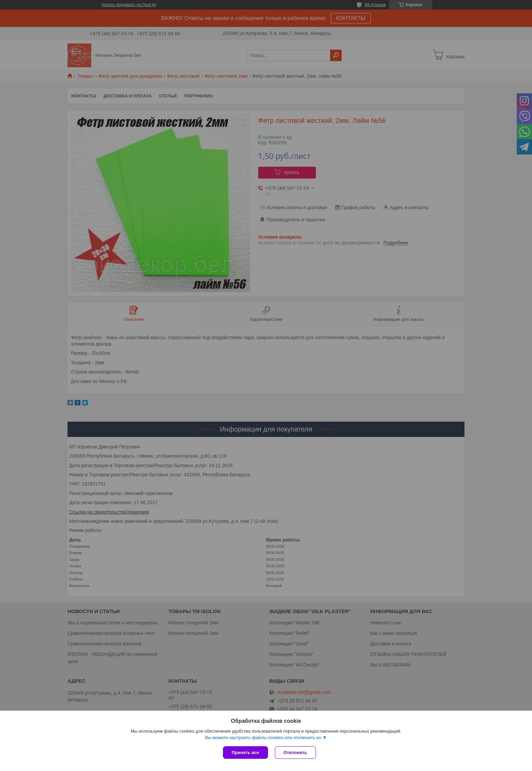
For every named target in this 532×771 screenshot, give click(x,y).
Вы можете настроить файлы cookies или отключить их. (264, 738)
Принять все (245, 752)
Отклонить (295, 752)
